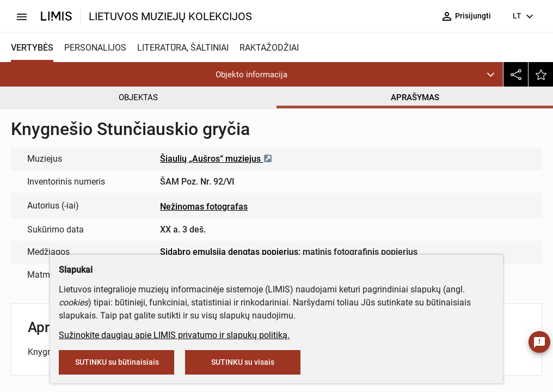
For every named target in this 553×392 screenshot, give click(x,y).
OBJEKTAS (138, 97)
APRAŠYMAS (415, 97)
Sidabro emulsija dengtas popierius (229, 252)
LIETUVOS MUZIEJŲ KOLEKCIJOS (170, 16)
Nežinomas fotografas (204, 207)
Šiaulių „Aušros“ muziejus (216, 159)
